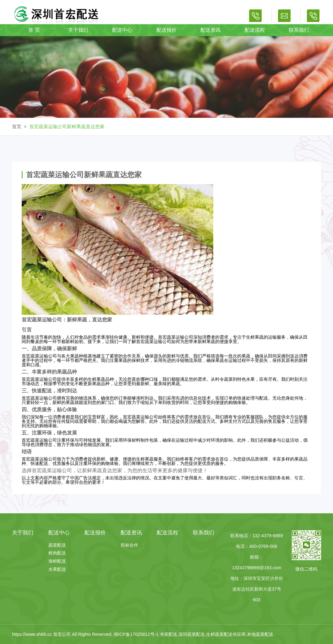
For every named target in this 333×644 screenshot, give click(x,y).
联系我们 (299, 30)
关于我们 (78, 30)
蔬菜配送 (57, 545)
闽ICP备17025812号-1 (137, 634)
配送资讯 (210, 30)
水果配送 (57, 569)
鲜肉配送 (57, 553)
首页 (17, 126)
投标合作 (129, 545)
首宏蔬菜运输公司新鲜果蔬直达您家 (67, 126)
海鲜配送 (57, 561)
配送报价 (166, 30)
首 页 (34, 30)
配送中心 (122, 30)
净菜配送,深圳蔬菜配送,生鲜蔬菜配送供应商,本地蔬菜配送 (216, 634)
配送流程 (255, 30)
